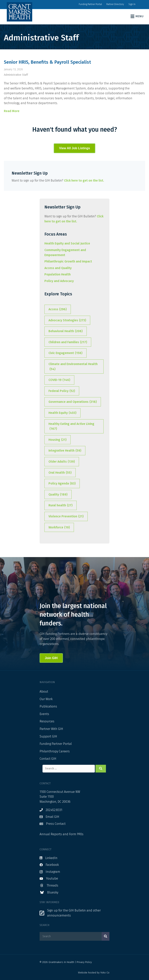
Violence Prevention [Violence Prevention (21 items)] (66, 516)
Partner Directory (115, 4)
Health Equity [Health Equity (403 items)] (62, 413)
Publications (48, 706)
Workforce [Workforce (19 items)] (59, 527)
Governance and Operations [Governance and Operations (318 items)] (73, 402)
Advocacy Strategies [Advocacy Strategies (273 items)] (67, 320)
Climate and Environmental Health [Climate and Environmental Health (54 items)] (73, 367)
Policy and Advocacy (59, 281)
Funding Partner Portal (90, 4)
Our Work (46, 699)
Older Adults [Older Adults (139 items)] (62, 462)
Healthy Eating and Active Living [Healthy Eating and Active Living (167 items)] (71, 427)
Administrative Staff (16, 75)
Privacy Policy (84, 962)
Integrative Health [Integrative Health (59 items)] (65, 451)
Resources (47, 721)
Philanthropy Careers (55, 751)
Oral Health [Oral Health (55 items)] (60, 473)
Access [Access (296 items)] (58, 309)
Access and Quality (58, 268)
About (44, 691)
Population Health (58, 274)
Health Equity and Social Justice (67, 243)
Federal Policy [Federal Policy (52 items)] (62, 391)
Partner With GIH (51, 729)
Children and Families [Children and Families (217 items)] (68, 342)
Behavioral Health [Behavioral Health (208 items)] (66, 331)
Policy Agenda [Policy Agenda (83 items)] (62, 484)
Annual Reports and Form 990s (62, 834)
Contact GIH (48, 759)
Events (44, 714)
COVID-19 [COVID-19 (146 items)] (59, 380)
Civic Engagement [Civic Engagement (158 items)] (65, 353)
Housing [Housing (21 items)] (58, 440)
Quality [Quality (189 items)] (58, 495)
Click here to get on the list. (84, 180)
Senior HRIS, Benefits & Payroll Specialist (47, 62)
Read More (12, 111)
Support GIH (48, 736)
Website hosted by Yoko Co (94, 973)
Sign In (132, 4)
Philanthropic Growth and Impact (68, 261)
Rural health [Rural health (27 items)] (61, 505)
